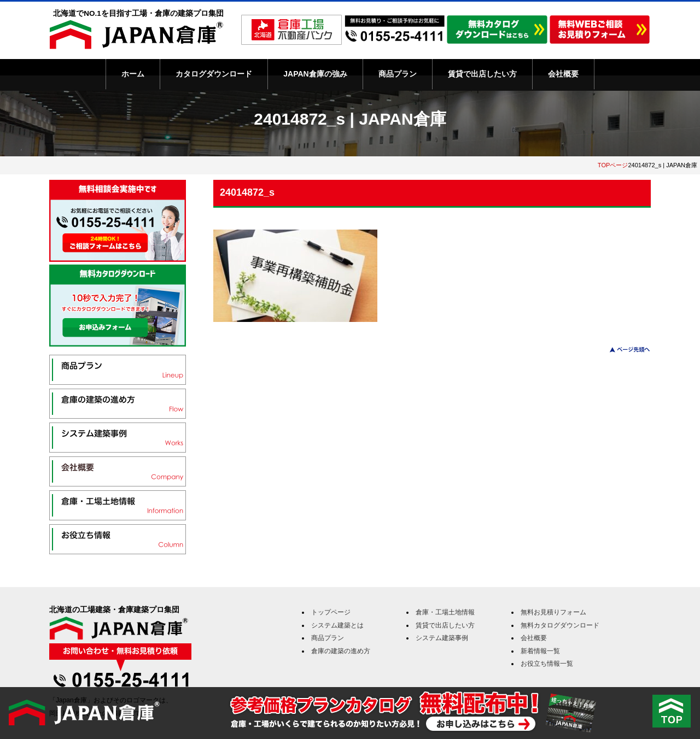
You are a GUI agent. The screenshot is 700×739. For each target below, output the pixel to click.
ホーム (133, 74)
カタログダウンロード (214, 74)
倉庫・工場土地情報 (445, 612)
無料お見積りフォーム (553, 612)
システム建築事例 (442, 638)
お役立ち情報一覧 (547, 664)
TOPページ (613, 165)
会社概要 (563, 74)
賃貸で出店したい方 (482, 74)
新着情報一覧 (540, 651)
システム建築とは (337, 625)
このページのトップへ (623, 350)
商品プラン (398, 74)
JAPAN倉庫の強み (315, 74)
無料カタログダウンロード (560, 625)
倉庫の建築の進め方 (341, 651)
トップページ (331, 612)
